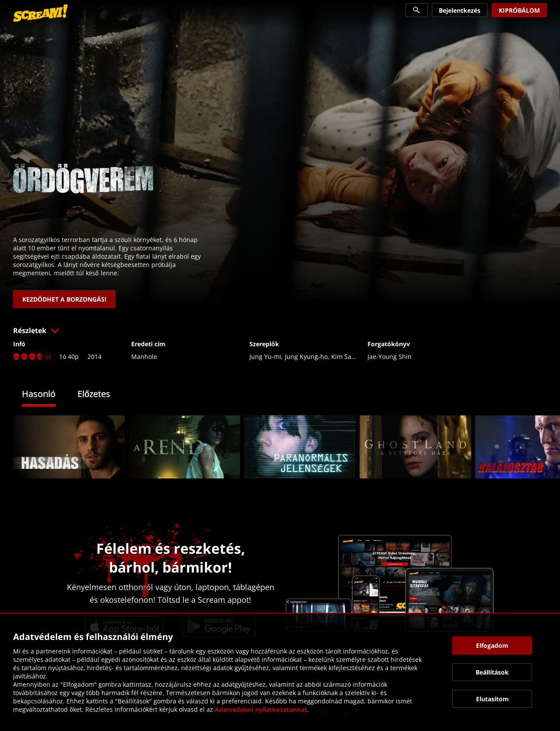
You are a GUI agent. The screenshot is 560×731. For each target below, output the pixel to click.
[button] (280, 330)
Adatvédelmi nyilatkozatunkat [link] (261, 709)
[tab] (45, 395)
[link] (40, 13)
